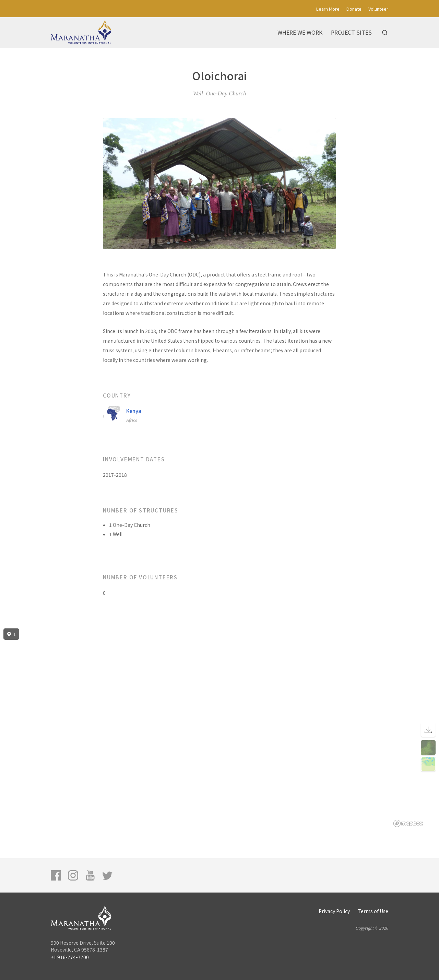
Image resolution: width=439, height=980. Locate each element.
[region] (219, 728)
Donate (354, 9)
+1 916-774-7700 (70, 957)
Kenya (134, 411)
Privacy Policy (334, 911)
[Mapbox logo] (408, 823)
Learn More (328, 9)
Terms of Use (373, 911)
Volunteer (378, 9)
